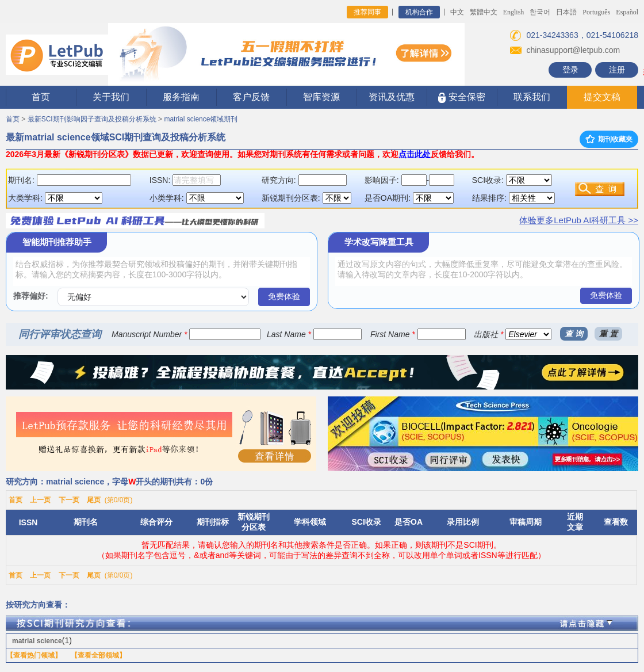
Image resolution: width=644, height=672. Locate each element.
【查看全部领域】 (98, 655)
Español (627, 12)
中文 (457, 12)
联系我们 (532, 97)
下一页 (69, 500)
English (514, 12)
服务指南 (181, 97)
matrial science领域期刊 (201, 119)
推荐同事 (367, 12)
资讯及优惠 (392, 97)
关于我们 (111, 97)
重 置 (608, 334)
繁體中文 (484, 12)
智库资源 (321, 97)
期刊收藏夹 (609, 139)
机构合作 (419, 12)
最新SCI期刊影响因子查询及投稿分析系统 (92, 119)
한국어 (540, 12)
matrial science (37, 641)
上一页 (40, 500)
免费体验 (284, 296)
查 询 (574, 334)
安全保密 (461, 98)
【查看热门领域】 (34, 655)
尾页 (94, 500)
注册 (617, 70)
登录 (570, 70)
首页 (41, 97)
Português (596, 12)
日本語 (566, 12)
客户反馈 (251, 97)
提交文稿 (602, 97)
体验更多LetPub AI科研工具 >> (579, 220)
